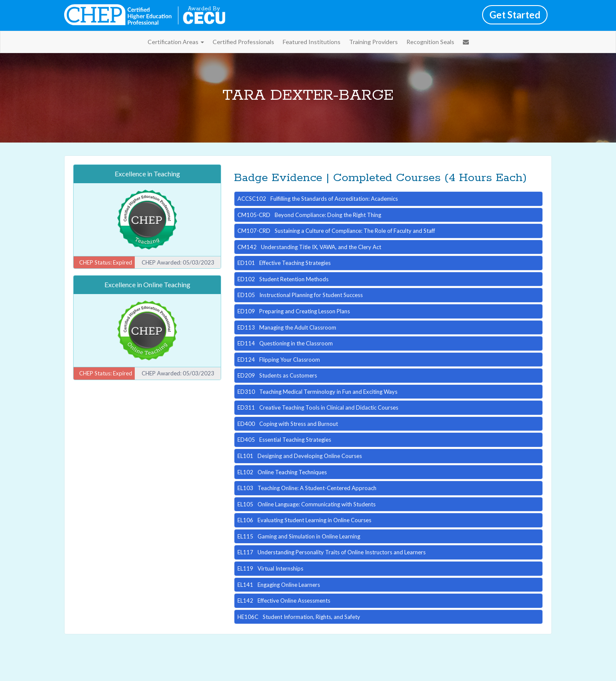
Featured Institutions (312, 42)
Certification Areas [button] (176, 42)
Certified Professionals (243, 42)
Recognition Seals (430, 42)
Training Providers (373, 42)
